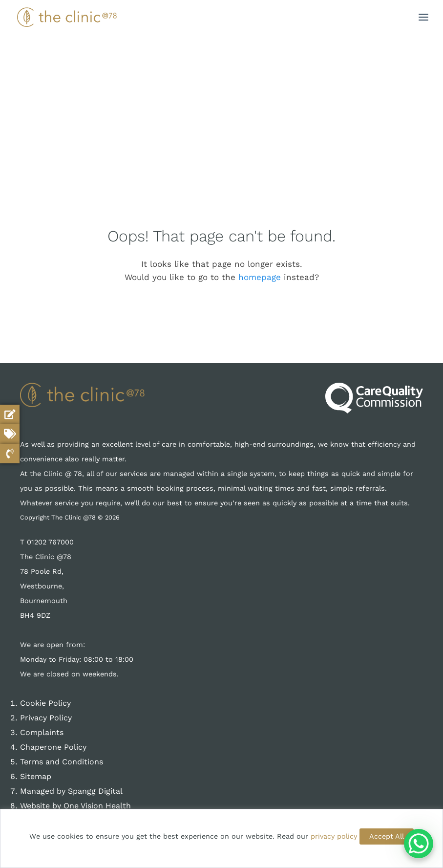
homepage (260, 277)
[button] (423, 17)
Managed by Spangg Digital (71, 791)
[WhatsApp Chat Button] (419, 844)
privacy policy (334, 836)
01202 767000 (50, 542)
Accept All (387, 836)
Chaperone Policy (53, 747)
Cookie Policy (45, 703)
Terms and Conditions (62, 762)
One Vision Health (97, 806)
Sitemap (36, 776)
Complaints (42, 732)
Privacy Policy (46, 718)
